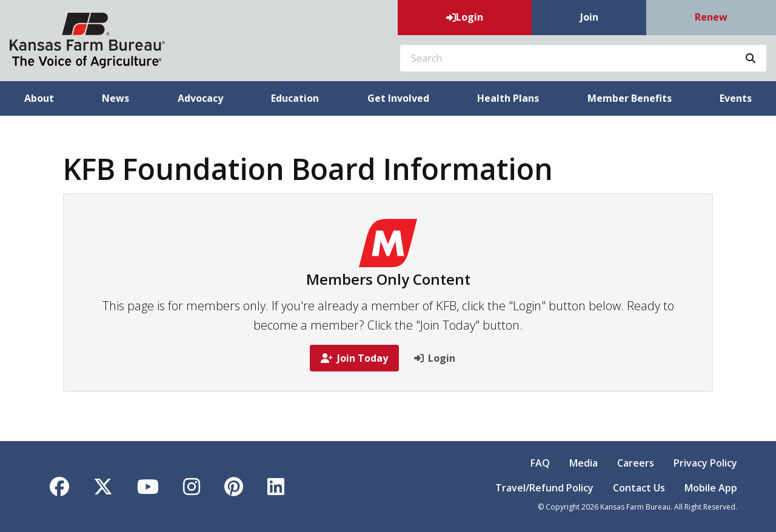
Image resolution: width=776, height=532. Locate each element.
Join (589, 17)
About (39, 98)
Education (295, 98)
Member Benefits (630, 98)
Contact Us (639, 488)
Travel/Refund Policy (544, 488)
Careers (636, 463)
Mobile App (711, 488)
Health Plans (508, 98)
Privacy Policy (705, 463)
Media (584, 463)
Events (736, 98)
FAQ (540, 463)
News (115, 98)
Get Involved (398, 98)
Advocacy (200, 98)
